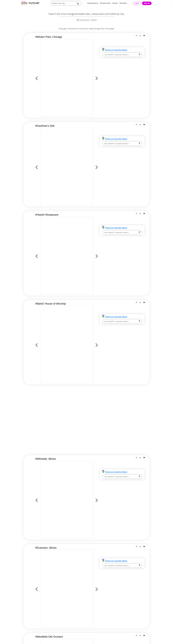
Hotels (115, 3)
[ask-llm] (140, 55)
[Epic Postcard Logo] (30, 3)
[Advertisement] (86, 407)
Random (123, 3)
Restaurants (105, 3)
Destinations (93, 3)
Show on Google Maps (116, 50)
